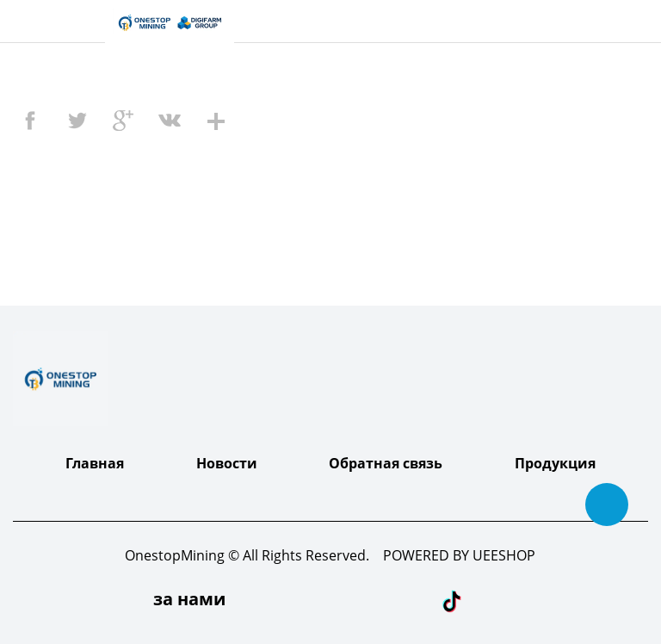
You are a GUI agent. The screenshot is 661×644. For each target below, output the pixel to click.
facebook (30, 121)
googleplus (123, 121)
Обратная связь (386, 463)
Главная (95, 463)
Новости (227, 463)
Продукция (555, 463)
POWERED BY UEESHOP (459, 555)
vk (170, 121)
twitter (77, 121)
